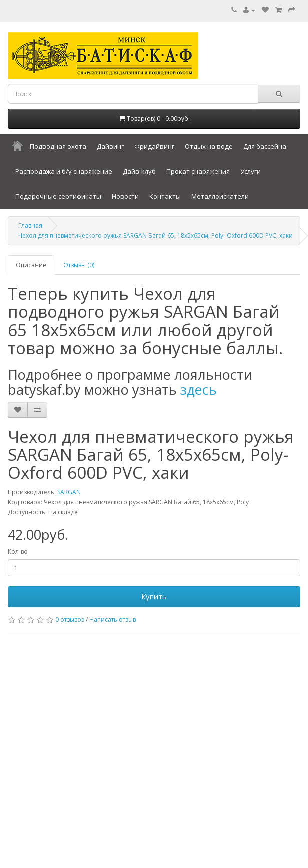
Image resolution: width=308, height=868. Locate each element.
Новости (125, 196)
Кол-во (18, 552)
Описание (31, 265)
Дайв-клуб (139, 171)
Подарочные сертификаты (58, 196)
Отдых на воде (209, 146)
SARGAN (69, 492)
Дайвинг (110, 146)
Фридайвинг (154, 146)
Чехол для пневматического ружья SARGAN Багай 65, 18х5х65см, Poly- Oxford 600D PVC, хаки (156, 235)
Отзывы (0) (79, 265)
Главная (30, 225)
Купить (154, 596)
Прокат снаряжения (198, 171)
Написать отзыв (112, 620)
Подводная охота (58, 146)
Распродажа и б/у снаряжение (64, 171)
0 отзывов (70, 620)
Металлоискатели (220, 196)
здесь (199, 389)
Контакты (165, 196)
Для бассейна (265, 146)
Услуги (251, 171)
